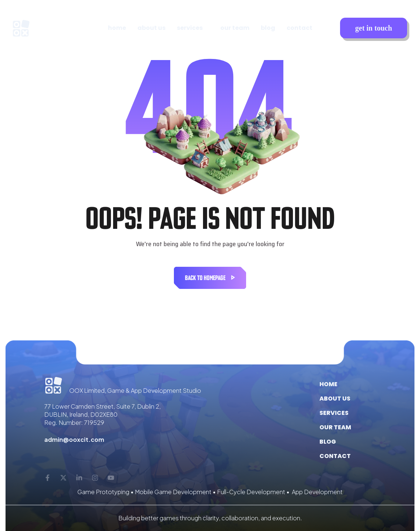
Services (334, 413)
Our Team (335, 427)
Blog (328, 442)
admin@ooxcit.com (74, 439)
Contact (335, 456)
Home (328, 384)
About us (335, 399)
